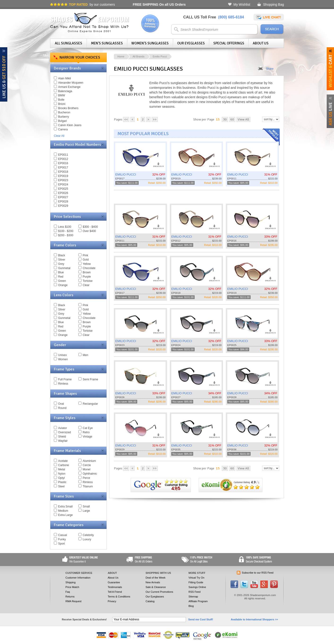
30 (225, 119)
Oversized (64, 432)
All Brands (138, 56)
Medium (63, 511)
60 (232, 119)
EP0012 (63, 159)
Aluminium (89, 461)
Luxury (87, 539)
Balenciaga (65, 91)
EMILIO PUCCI (126, 174)
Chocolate (89, 268)
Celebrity (88, 535)
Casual (62, 535)
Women (63, 359)
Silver (62, 260)
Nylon (62, 474)
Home (121, 56)
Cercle (87, 465)
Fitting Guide (196, 582)
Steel (61, 486)
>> (155, 119)
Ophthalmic (90, 474)
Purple (87, 277)
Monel (87, 469)
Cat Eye (88, 428)
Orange (63, 285)
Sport (62, 544)
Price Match (72, 587)
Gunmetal (64, 268)
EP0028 (63, 202)
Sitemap (193, 597)
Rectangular (90, 404)
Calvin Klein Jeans (70, 125)
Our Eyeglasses (191, 43)
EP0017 (63, 167)
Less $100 (65, 227)
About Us (261, 43)
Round (62, 408)
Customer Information (78, 578)
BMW (62, 95)
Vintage (87, 437)
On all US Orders (159, 4)
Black (62, 255)
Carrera (63, 129)
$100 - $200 (66, 231)
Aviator (62, 428)
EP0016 (63, 163)
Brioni (62, 104)
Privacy (112, 601)
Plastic (62, 482)
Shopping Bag (274, 4)
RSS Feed (195, 592)
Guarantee (114, 582)
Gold (86, 260)
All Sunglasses (69, 43)
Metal (62, 469)
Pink (85, 255)
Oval (61, 404)
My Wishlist (242, 4)
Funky (62, 539)
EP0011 (63, 155)
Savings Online (197, 587)
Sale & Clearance (156, 587)
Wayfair (63, 441)
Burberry (64, 117)
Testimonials (115, 587)
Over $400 (89, 231)
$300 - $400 (90, 227)
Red (61, 277)
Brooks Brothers (68, 108)
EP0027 (63, 197)
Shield (62, 437)
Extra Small (65, 507)
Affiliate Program (198, 601)
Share (270, 69)
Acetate (63, 461)
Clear (86, 285)
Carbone (64, 465)
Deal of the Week (155, 578)
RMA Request (73, 601)
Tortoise (88, 281)
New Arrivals (153, 582)
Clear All (59, 136)
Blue (61, 272)
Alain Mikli (64, 78)
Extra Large (65, 515)
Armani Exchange (69, 87)
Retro (86, 432)
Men (85, 355)
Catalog (150, 601)
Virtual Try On (196, 578)
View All (243, 119)
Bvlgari (62, 121)
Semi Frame (90, 379)
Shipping (71, 582)
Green (62, 281)
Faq (68, 592)
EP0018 (63, 172)
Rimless (63, 384)
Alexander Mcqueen (71, 83)
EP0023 (63, 180)
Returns (70, 597)
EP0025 (63, 189)
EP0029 (63, 206)
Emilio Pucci (160, 56)
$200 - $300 (66, 235)
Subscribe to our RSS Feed (258, 573)
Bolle (61, 100)
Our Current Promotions (159, 592)
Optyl (61, 478)
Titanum (88, 486)
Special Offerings (229, 43)
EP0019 (63, 176)
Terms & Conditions (119, 597)
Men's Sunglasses (107, 43)
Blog (191, 606)
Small (86, 507)
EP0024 (63, 185)
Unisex (62, 355)
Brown (87, 272)
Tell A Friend (115, 592)
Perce (86, 478)
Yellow (87, 264)
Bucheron (64, 112)
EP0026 (63, 193)
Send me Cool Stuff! (201, 619)
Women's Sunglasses (150, 43)
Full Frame (65, 379)
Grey (61, 264)
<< (126, 119)
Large (86, 511)
